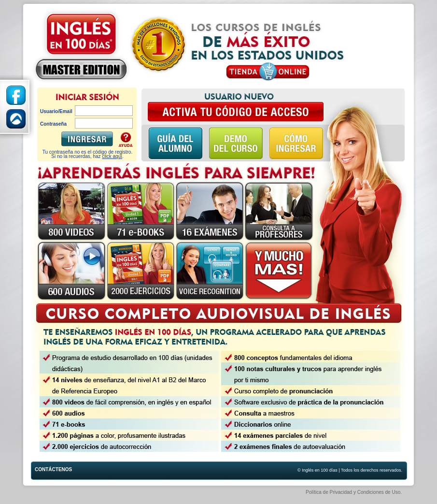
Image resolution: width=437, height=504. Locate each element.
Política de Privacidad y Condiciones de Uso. (354, 492)
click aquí (112, 156)
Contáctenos (44, 469)
